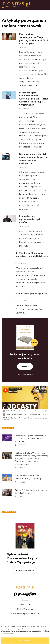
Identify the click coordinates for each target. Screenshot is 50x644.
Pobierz (24, 366)
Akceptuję (25, 640)
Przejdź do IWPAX (24, 570)
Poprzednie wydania (25, 374)
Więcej (13, 633)
